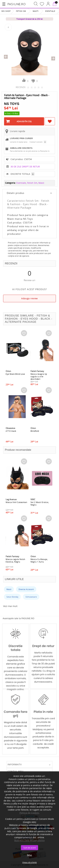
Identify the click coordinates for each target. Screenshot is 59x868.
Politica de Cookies (29, 813)
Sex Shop (6, 11)
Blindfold (35, 431)
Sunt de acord (29, 848)
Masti (36, 11)
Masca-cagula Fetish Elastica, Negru (15, 560)
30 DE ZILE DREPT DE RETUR (25, 167)
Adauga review (29, 298)
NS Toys (12, 104)
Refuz (29, 855)
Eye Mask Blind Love (15, 374)
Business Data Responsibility (29, 840)
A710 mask (11, 431)
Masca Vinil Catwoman (16, 502)
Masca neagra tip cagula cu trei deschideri (39, 376)
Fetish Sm (21, 11)
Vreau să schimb (30, 862)
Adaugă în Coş (24, 121)
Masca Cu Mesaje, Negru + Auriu (39, 560)
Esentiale (50, 11)
